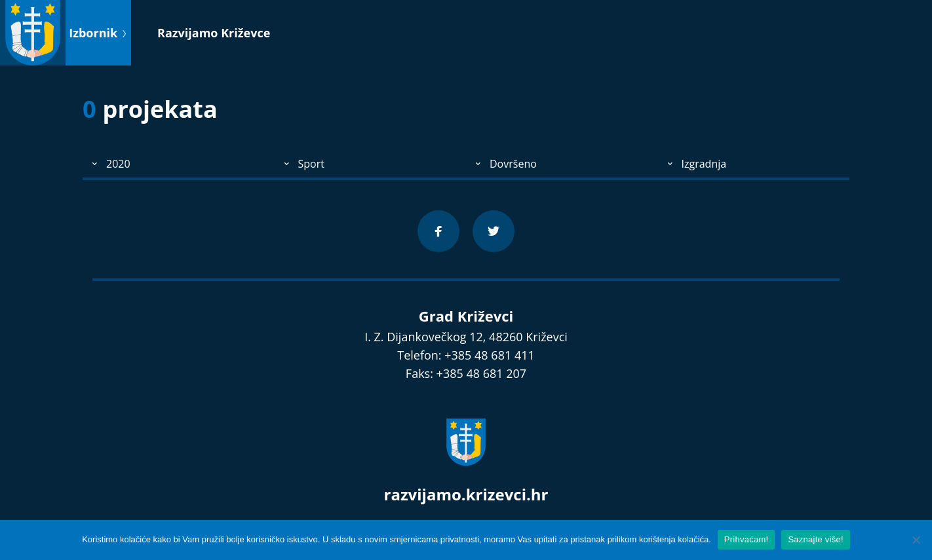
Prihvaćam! (747, 539)
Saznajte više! (815, 539)
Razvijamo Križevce (214, 33)
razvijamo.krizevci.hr (466, 494)
